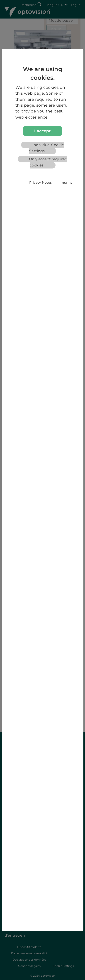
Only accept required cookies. (48, 162)
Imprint (66, 182)
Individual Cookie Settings (47, 148)
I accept (42, 131)
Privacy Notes (40, 182)
